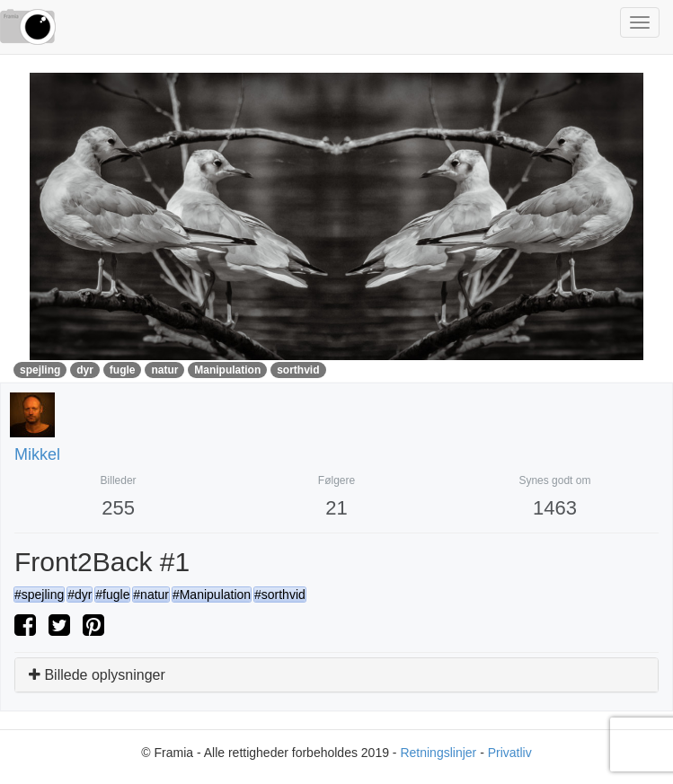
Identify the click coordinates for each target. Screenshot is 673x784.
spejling (40, 370)
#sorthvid (280, 595)
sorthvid (298, 370)
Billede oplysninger (97, 675)
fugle (123, 370)
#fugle (112, 595)
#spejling (39, 595)
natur (164, 370)
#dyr (80, 595)
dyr (85, 370)
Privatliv (510, 753)
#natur (151, 595)
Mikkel (37, 454)
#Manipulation (212, 595)
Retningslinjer (438, 753)
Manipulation (227, 370)
